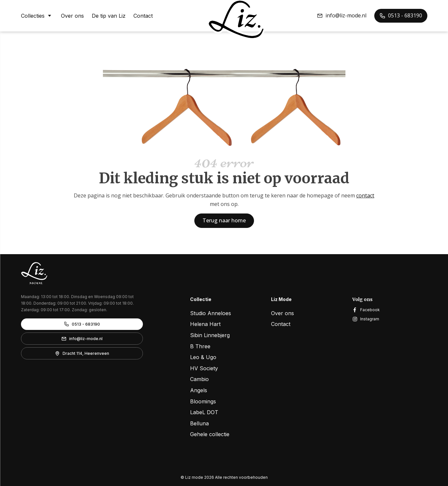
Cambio (199, 379)
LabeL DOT (204, 412)
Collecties (37, 15)
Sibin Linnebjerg (210, 335)
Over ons (72, 16)
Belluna (199, 423)
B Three (200, 346)
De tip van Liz (109, 16)
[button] (342, 16)
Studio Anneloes (211, 313)
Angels (199, 390)
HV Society (204, 368)
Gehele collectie (210, 434)
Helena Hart (205, 324)
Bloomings (203, 401)
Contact (143, 16)
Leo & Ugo (203, 357)
